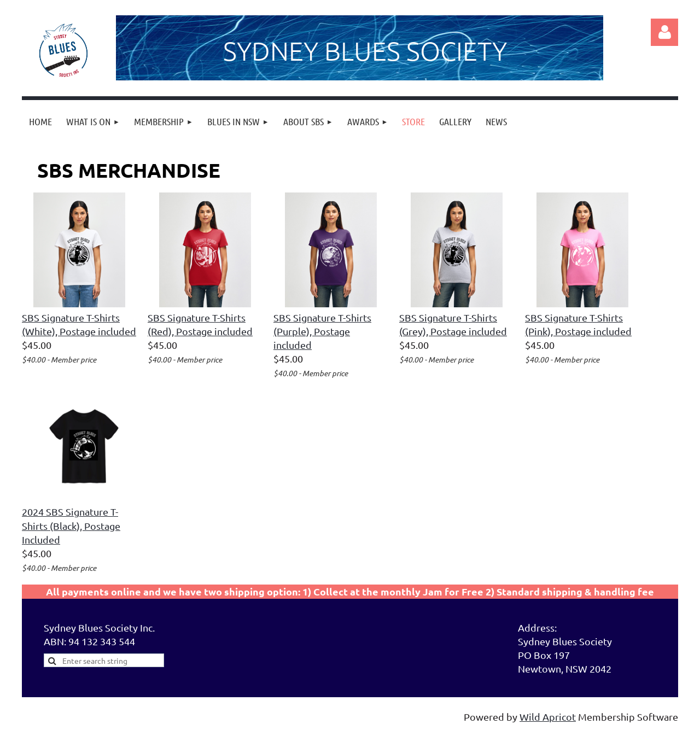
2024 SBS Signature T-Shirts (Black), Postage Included (71, 525)
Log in (664, 32)
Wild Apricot (548, 717)
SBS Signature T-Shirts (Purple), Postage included (322, 331)
